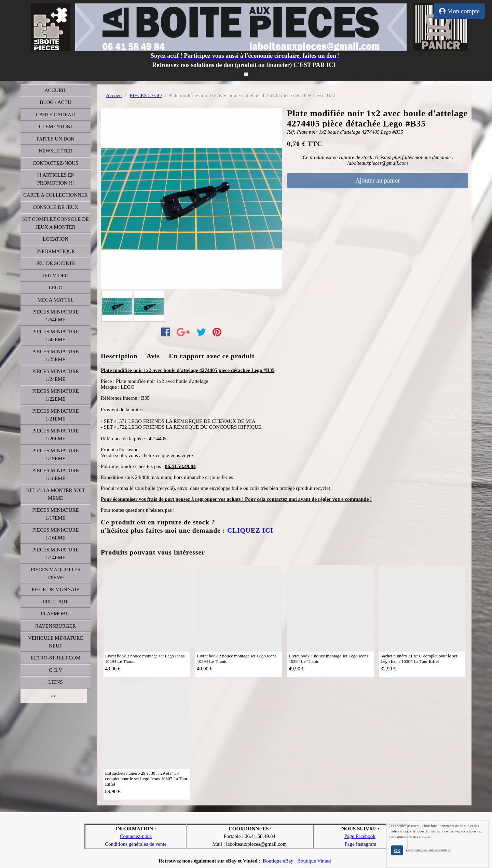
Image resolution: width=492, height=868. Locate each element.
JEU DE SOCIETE (56, 263)
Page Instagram (361, 844)
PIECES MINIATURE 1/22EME (55, 395)
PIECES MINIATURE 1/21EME (55, 415)
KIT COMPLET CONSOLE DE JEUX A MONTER (56, 223)
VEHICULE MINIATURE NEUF (56, 642)
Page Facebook (360, 836)
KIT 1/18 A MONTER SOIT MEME (55, 494)
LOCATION (56, 239)
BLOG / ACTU (56, 102)
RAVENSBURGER (56, 626)
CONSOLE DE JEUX (56, 207)
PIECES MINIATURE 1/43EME (55, 336)
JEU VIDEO (56, 276)
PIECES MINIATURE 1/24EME (55, 375)
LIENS (56, 682)
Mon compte (459, 11)
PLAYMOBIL (55, 614)
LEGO (56, 288)
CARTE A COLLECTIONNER (56, 195)
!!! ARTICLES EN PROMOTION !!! (55, 179)
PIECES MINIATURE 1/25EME (55, 355)
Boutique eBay (278, 861)
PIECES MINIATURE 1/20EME (55, 435)
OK (397, 850)
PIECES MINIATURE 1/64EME (55, 316)
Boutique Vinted (314, 861)
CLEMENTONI (56, 126)
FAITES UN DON (56, 139)
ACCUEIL (56, 90)
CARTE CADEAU (56, 115)
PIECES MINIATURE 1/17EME (55, 514)
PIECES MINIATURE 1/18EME (55, 474)
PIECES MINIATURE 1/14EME (55, 554)
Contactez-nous (136, 836)
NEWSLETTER (55, 151)
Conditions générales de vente (136, 844)
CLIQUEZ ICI (250, 530)
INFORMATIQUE (56, 251)
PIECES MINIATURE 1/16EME (55, 534)
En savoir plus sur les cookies (428, 850)
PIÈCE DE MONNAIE (56, 589)
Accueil (114, 95)
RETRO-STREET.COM (56, 658)
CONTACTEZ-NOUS (56, 163)
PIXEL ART (56, 602)
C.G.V (56, 670)
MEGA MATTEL (55, 300)
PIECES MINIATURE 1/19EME (55, 455)
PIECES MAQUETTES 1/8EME (56, 573)
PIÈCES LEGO (146, 95)
